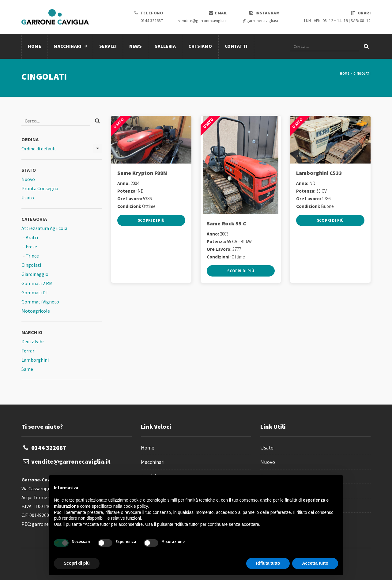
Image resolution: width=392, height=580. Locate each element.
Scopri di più (151, 220)
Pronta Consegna (40, 188)
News (136, 46)
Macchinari (70, 46)
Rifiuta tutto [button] (268, 563)
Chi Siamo (200, 46)
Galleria (165, 46)
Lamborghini (35, 360)
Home (34, 46)
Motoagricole (36, 311)
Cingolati (31, 265)
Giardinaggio (35, 274)
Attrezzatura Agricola (44, 228)
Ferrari (28, 351)
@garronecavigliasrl (261, 21)
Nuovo (28, 179)
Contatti (236, 46)
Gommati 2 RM (37, 283)
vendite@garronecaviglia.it (203, 21)
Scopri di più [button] (77, 563)
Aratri (32, 237)
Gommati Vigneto (40, 302)
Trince (32, 256)
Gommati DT (35, 292)
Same (27, 369)
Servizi (108, 46)
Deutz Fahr (33, 341)
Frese (31, 247)
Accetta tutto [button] (315, 563)
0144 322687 (152, 21)
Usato (28, 198)
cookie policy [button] (136, 506)
